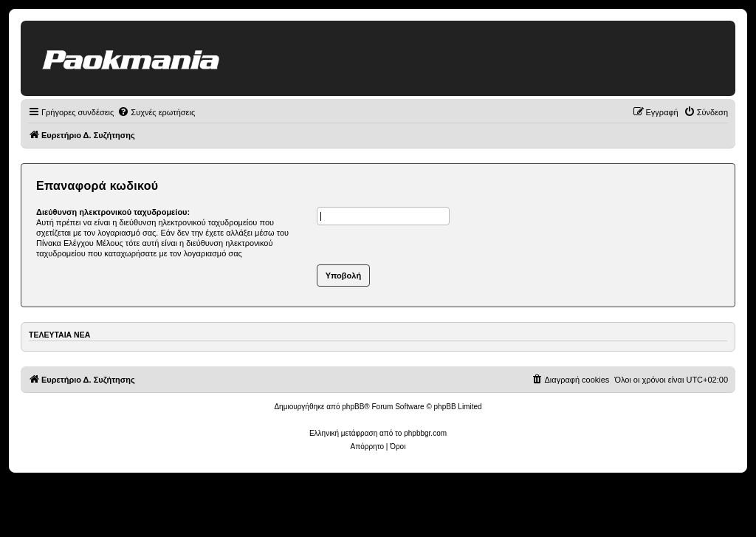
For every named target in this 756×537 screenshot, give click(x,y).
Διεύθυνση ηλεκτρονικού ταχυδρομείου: (113, 212)
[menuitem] (156, 112)
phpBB (353, 407)
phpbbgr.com (425, 433)
